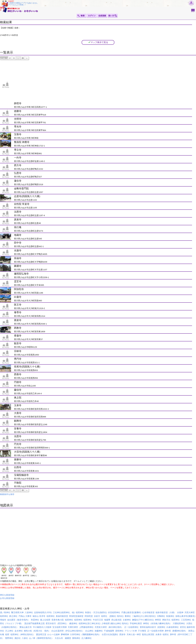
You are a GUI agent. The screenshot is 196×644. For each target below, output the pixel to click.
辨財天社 (166, 620)
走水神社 (19, 631)
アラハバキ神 (131, 631)
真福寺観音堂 (62, 616)
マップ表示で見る (98, 42)
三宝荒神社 (186, 620)
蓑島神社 (76, 638)
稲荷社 (166, 634)
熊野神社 (9, 638)
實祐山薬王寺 (26, 627)
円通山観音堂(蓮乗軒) (131, 612)
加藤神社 (99, 631)
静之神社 (13, 616)
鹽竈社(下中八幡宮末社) (143, 620)
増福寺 (3, 620)
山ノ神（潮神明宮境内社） (41, 638)
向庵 (2, 634)
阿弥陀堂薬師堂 (76, 616)
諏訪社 (18, 638)
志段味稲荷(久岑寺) (43, 612)
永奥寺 (159, 634)
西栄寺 (122, 634)
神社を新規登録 (7, 595)
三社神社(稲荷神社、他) (64, 612)
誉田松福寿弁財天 (148, 627)
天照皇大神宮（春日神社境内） (109, 627)
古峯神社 (127, 620)
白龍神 (180, 612)
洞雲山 (191, 631)
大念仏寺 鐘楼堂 (63, 638)
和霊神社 (35, 620)
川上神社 (9, 631)
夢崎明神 (65, 634)
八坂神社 (29, 612)
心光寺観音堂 (148, 612)
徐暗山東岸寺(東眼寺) (185, 616)
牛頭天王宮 (98, 620)
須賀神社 (161, 627)
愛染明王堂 (41, 634)
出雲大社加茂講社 (110, 634)
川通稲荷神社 (179, 623)
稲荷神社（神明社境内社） (23, 634)
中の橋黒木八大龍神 (42, 627)
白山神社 (89, 631)
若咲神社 (119, 631)
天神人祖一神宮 (134, 634)
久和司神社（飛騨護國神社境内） (85, 634)
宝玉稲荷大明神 (60, 627)
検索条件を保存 (7, 494)
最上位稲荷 (45, 620)
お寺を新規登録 (7, 598)
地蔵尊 (107, 620)
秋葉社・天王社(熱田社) (96, 612)
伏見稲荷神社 (114, 612)
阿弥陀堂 (89, 616)
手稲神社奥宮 (136, 623)
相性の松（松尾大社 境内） (37, 631)
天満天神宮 (73, 627)
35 (23, 58)
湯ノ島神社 (5, 612)
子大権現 (142, 631)
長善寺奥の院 (58, 620)
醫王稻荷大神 (17, 612)
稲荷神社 (80, 612)
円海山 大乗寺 (25, 616)
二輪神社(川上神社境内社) (144, 616)
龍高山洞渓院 (148, 634)
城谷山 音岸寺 (39, 616)
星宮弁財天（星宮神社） (57, 623)
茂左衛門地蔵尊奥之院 (34, 623)
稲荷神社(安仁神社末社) (90, 623)
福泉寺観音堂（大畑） (166, 612)
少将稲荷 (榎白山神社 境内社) (115, 623)
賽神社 (128, 616)
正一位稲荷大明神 (155, 631)
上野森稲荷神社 (86, 627)
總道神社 (73, 623)
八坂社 (25, 638)
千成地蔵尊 (109, 631)
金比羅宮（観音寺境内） (18, 620)
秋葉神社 (170, 616)
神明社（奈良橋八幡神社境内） (157, 623)
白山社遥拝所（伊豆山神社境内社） (68, 631)
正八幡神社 (86, 638)
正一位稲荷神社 (131, 627)
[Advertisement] (103, 81)
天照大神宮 (190, 612)
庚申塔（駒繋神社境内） (176, 631)
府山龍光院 (116, 620)
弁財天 (97, 616)
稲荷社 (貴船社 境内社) (112, 616)
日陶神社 (161, 616)
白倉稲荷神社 (173, 627)
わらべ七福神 (53, 634)
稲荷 (7, 634)
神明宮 (158, 620)
